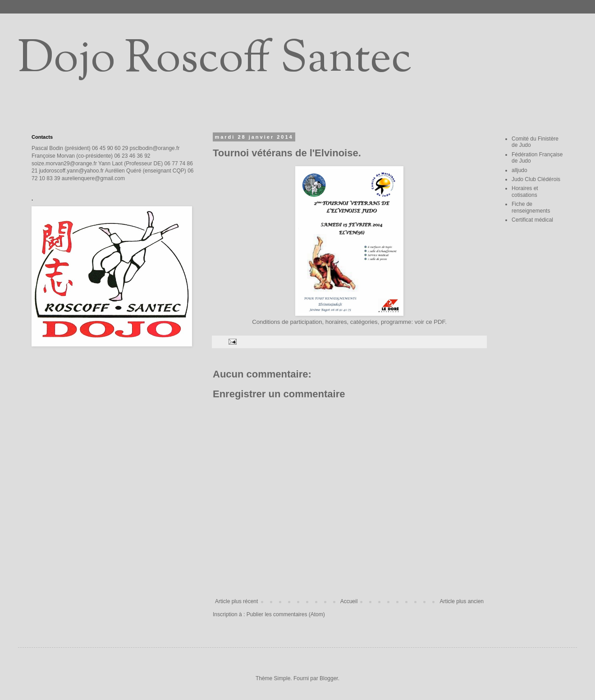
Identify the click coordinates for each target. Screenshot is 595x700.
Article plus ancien (462, 601)
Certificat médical (532, 220)
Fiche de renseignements (531, 207)
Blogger (329, 678)
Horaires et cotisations (525, 191)
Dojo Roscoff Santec (215, 60)
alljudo (519, 170)
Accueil (349, 601)
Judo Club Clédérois (536, 179)
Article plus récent (236, 601)
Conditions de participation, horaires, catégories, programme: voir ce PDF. (349, 322)
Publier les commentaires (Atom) (286, 614)
